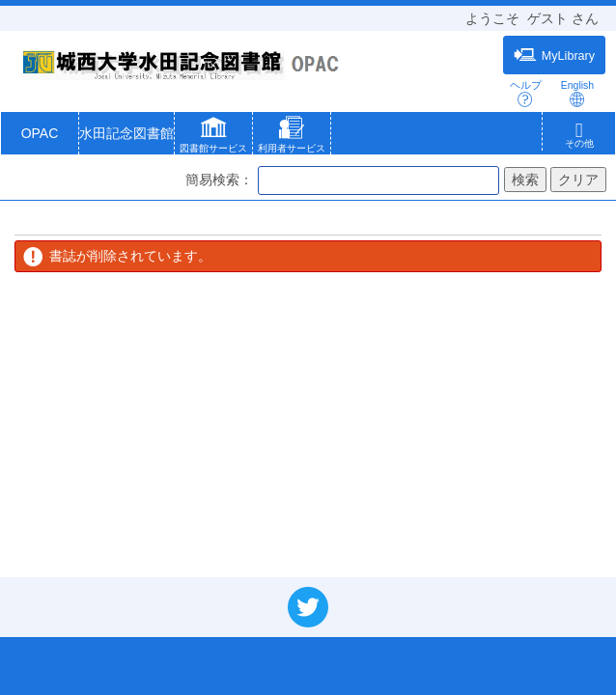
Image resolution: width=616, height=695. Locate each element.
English (577, 93)
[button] (213, 137)
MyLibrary (554, 55)
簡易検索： (219, 180)
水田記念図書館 (126, 133)
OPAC (40, 133)
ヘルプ (526, 93)
